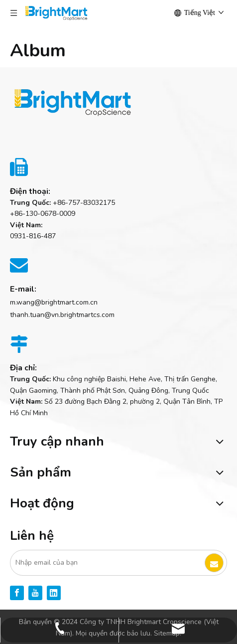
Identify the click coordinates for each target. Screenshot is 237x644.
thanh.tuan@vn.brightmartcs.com (62, 315)
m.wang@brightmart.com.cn (54, 302)
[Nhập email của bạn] (107, 563)
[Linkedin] (54, 593)
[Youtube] (35, 593)
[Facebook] (17, 593)
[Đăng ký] (214, 563)
